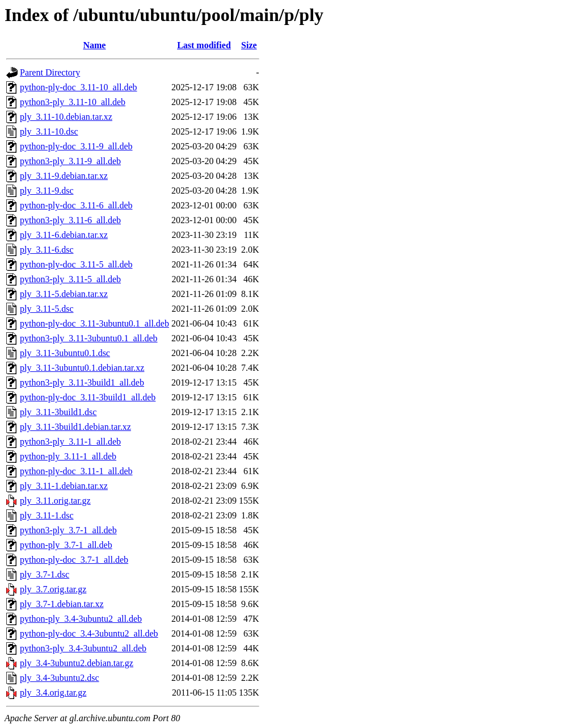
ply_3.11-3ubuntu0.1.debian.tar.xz (82, 368)
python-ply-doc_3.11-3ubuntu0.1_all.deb (94, 323)
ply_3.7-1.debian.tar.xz (62, 604)
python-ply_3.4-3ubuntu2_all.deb (81, 619)
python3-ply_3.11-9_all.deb (70, 161)
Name (94, 45)
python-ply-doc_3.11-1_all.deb (76, 471)
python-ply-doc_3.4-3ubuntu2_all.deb (89, 633)
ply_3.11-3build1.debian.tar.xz (75, 427)
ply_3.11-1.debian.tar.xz (64, 486)
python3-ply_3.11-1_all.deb (70, 442)
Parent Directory (50, 72)
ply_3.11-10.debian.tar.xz (66, 117)
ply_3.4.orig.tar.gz (53, 693)
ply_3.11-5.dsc (47, 309)
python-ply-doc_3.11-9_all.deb (76, 146)
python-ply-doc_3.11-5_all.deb (76, 264)
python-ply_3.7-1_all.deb (66, 545)
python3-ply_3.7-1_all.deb (68, 530)
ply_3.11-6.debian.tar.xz (64, 235)
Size (249, 45)
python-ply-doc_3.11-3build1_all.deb (88, 397)
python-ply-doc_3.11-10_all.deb (78, 87)
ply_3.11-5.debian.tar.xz (64, 294)
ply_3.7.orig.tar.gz (53, 589)
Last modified (204, 45)
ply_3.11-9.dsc (47, 191)
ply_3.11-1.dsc (47, 515)
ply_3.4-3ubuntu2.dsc (60, 678)
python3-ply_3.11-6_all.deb (70, 220)
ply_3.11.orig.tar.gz (55, 501)
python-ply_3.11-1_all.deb (68, 456)
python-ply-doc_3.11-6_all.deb (76, 205)
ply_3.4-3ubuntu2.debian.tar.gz (77, 663)
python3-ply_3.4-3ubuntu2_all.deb (83, 648)
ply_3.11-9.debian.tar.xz (64, 176)
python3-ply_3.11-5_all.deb (70, 279)
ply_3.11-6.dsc (47, 250)
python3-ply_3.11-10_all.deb (73, 102)
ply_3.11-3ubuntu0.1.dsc (65, 353)
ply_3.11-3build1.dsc (58, 412)
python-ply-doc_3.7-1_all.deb (74, 560)
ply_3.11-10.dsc (49, 131)
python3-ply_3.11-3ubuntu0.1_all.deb (89, 338)
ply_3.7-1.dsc (45, 574)
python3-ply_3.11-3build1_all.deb (82, 382)
